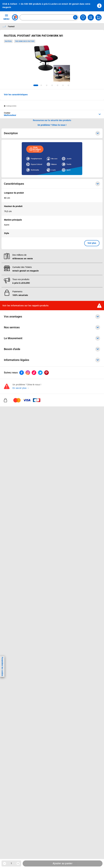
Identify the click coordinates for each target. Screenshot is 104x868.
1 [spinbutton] (11, 863)
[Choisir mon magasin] (83, 17)
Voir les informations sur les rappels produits (26, 306)
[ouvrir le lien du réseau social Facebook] (22, 373)
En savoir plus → (21, 388)
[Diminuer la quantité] (5, 863)
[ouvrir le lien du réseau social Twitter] (40, 373)
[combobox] (49, 17)
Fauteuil (8, 41)
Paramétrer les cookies (2, 667)
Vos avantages (52, 317)
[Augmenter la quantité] (18, 863)
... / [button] (4, 26)
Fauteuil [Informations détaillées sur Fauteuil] (11, 27)
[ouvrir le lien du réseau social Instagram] (28, 373)
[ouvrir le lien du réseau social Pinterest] (46, 373)
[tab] (36, 85)
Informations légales (52, 360)
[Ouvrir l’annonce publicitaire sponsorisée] (52, 159)
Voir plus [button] (92, 243)
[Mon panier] (98, 17)
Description (52, 133)
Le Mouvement (52, 338)
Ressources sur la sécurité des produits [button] (52, 120)
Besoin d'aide (52, 349)
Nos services (52, 327)
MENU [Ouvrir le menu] (6, 17)
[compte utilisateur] (91, 17)
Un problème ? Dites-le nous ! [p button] (52, 125)
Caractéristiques (52, 184)
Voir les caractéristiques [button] (16, 95)
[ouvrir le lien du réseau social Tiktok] (34, 373)
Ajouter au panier (63, 863)
